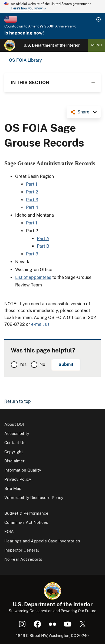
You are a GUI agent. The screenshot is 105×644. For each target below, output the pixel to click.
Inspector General (22, 550)
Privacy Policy (18, 479)
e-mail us (40, 324)
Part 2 (32, 192)
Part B (43, 246)
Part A (43, 239)
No (42, 364)
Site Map (13, 488)
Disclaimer (14, 461)
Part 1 (32, 223)
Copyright (14, 452)
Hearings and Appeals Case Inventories (42, 541)
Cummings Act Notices (26, 522)
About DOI (14, 424)
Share (83, 112)
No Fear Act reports (23, 559)
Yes (23, 364)
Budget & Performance (26, 513)
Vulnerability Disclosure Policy (34, 498)
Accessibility (17, 433)
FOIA (9, 532)
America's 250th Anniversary (52, 26)
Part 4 (32, 207)
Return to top (18, 401)
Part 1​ (32, 184)
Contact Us (15, 443)
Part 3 (32, 200)
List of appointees (33, 277)
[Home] (10, 45)
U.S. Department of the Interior (52, 45)
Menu (96, 45)
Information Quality (23, 470)
